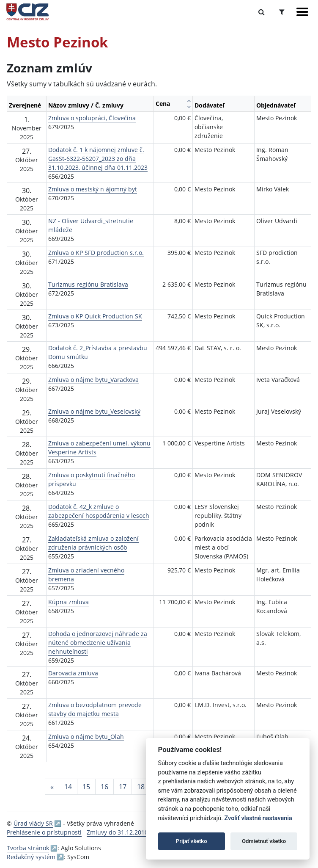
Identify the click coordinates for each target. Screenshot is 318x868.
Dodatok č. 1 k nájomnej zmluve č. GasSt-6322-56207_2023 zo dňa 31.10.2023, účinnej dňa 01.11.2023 (98, 159)
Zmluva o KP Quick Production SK (95, 316)
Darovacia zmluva (73, 673)
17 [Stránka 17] (123, 787)
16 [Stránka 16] (104, 787)
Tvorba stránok (28, 848)
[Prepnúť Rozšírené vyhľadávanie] (282, 12)
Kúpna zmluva (69, 602)
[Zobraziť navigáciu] (302, 12)
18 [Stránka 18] (141, 787)
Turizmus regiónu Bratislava (88, 284)
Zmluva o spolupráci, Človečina (92, 118)
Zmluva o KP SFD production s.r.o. (96, 253)
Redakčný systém (31, 857)
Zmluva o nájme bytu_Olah (86, 737)
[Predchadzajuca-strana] (52, 787)
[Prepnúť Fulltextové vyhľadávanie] (262, 12)
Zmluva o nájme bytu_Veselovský (94, 411)
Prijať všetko (192, 841)
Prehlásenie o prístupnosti (44, 832)
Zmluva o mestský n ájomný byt (93, 189)
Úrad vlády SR (33, 823)
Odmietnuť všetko (264, 841)
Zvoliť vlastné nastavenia (258, 818)
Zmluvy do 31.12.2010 (117, 832)
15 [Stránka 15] (86, 787)
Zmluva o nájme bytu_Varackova (93, 380)
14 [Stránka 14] (68, 787)
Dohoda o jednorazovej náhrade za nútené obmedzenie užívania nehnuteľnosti (98, 643)
